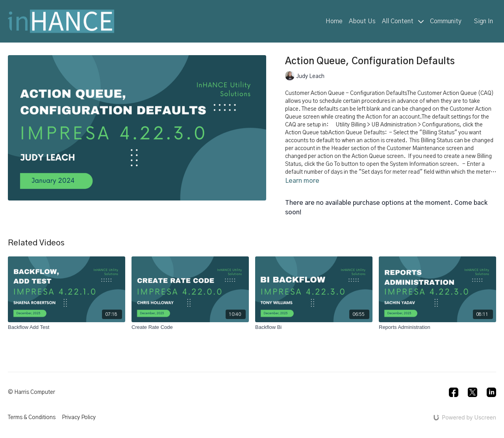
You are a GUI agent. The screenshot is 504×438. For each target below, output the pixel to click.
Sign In (484, 21)
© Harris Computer (31, 392)
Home (334, 21)
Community (446, 21)
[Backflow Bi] (314, 327)
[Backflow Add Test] (67, 327)
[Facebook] (454, 392)
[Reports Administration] (437, 327)
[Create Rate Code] (190, 327)
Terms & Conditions (32, 418)
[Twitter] (472, 392)
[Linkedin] (491, 392)
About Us (362, 21)
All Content (403, 21)
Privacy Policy (79, 418)
